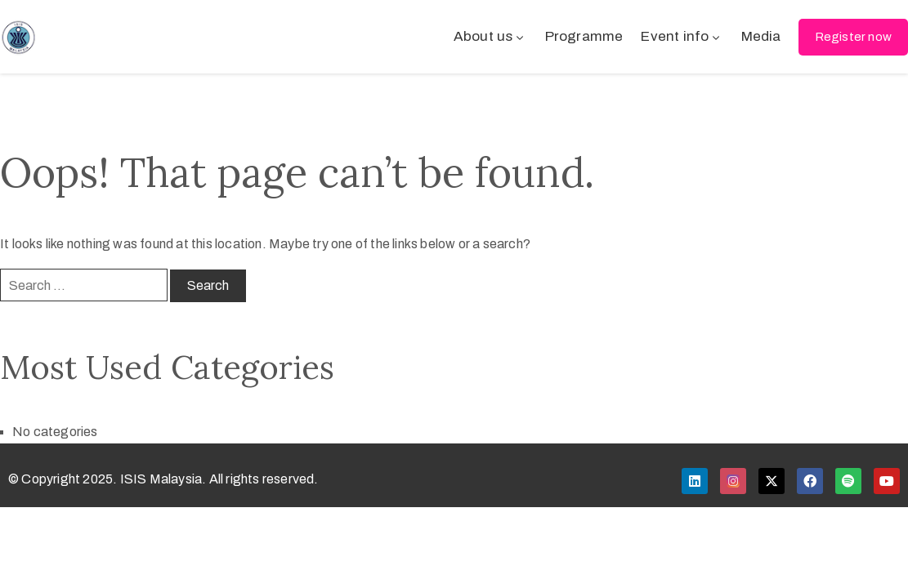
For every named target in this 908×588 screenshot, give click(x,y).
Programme (584, 36)
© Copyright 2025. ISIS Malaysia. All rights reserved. (163, 479)
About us (490, 36)
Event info (682, 36)
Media (761, 36)
